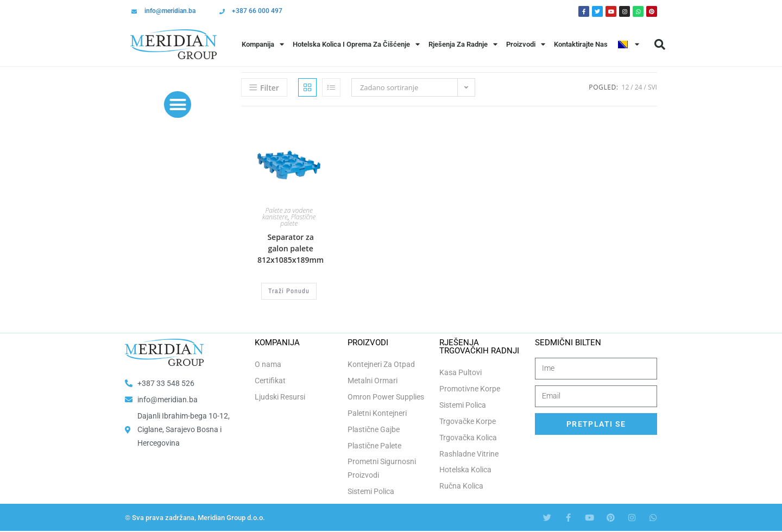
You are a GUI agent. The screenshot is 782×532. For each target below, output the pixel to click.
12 (626, 87)
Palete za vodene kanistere (288, 214)
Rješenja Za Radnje (463, 44)
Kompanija (263, 44)
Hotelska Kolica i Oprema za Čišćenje (356, 44)
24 (639, 87)
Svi (652, 87)
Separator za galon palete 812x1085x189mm (291, 248)
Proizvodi (526, 44)
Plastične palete (298, 220)
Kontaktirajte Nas (581, 44)
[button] (660, 45)
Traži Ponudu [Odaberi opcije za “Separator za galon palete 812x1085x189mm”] (289, 291)
